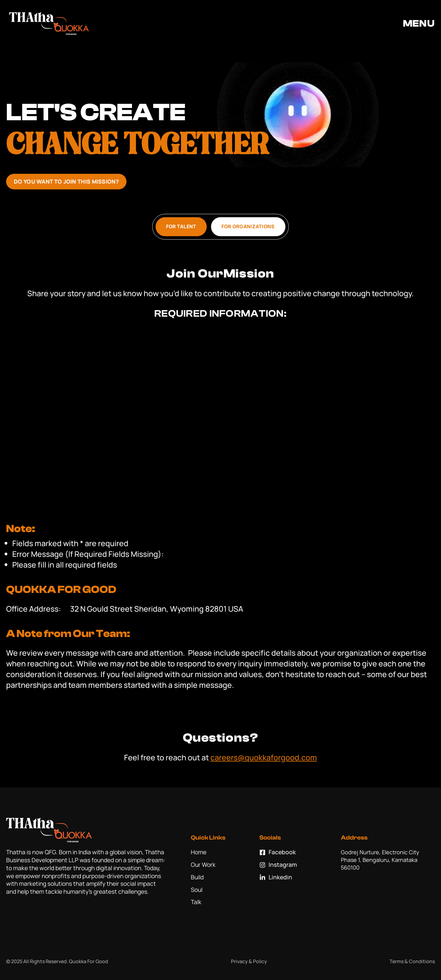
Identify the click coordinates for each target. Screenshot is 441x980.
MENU (419, 24)
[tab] (181, 227)
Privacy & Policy (249, 961)
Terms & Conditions (412, 961)
